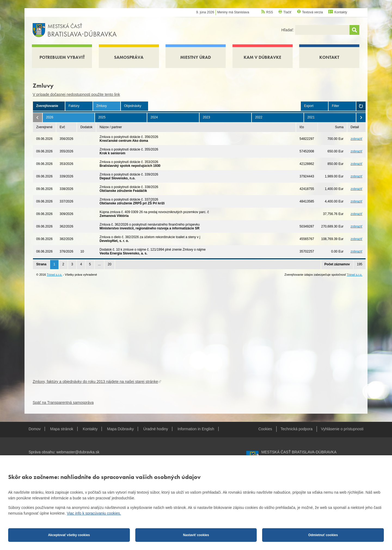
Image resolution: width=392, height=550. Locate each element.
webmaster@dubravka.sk (78, 452)
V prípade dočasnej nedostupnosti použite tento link (76, 94)
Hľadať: (288, 30)
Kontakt (329, 57)
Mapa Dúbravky (120, 429)
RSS (270, 12)
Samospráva (129, 57)
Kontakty (341, 12)
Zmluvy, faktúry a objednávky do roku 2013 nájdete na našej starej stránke (95, 382)
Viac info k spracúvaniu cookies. (94, 513)
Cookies (265, 429)
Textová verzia (313, 12)
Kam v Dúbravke (262, 57)
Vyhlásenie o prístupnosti (342, 429)
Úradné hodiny (156, 429)
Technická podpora (297, 429)
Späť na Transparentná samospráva (63, 402)
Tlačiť (287, 12)
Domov (35, 429)
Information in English (196, 429)
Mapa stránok (62, 429)
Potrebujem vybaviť (62, 57)
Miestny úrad (196, 57)
